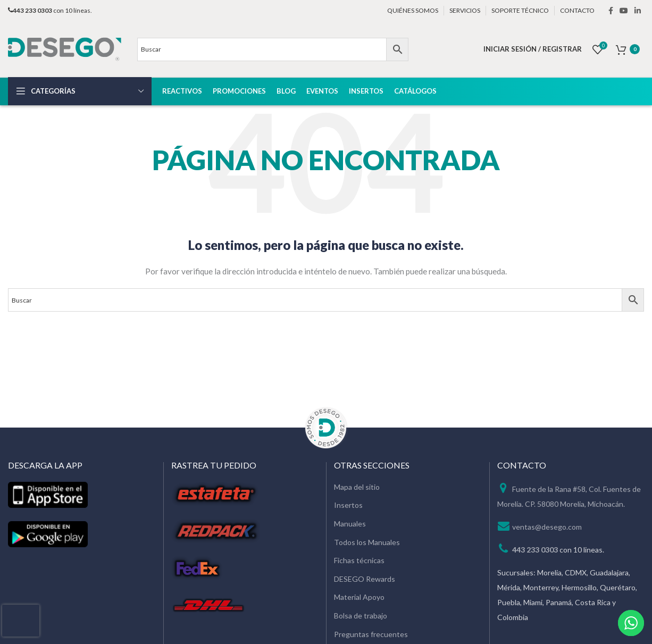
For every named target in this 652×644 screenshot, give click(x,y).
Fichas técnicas (359, 560)
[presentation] (21, 621)
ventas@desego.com (547, 527)
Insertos (348, 505)
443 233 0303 (535, 550)
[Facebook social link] (611, 11)
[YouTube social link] (624, 11)
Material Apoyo (359, 597)
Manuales (350, 524)
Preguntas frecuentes (371, 634)
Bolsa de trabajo (361, 616)
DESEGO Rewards (365, 579)
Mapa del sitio (357, 487)
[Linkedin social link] (638, 11)
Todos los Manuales (367, 542)
